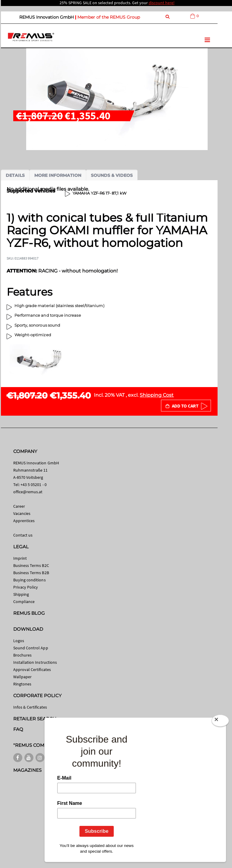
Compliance (24, 602)
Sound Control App (31, 648)
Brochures (23, 655)
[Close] (220, 721)
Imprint (20, 558)
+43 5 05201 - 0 (34, 485)
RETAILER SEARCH (35, 719)
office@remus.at (28, 492)
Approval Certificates (32, 669)
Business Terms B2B (31, 573)
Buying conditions (29, 580)
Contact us (23, 535)
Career (19, 506)
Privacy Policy (26, 587)
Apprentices (24, 521)
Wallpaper (23, 677)
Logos (19, 641)
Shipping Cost (157, 395)
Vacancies (22, 513)
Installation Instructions (35, 662)
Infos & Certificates (30, 707)
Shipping (21, 594)
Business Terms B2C (31, 565)
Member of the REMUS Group (109, 17)
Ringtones (22, 684)
